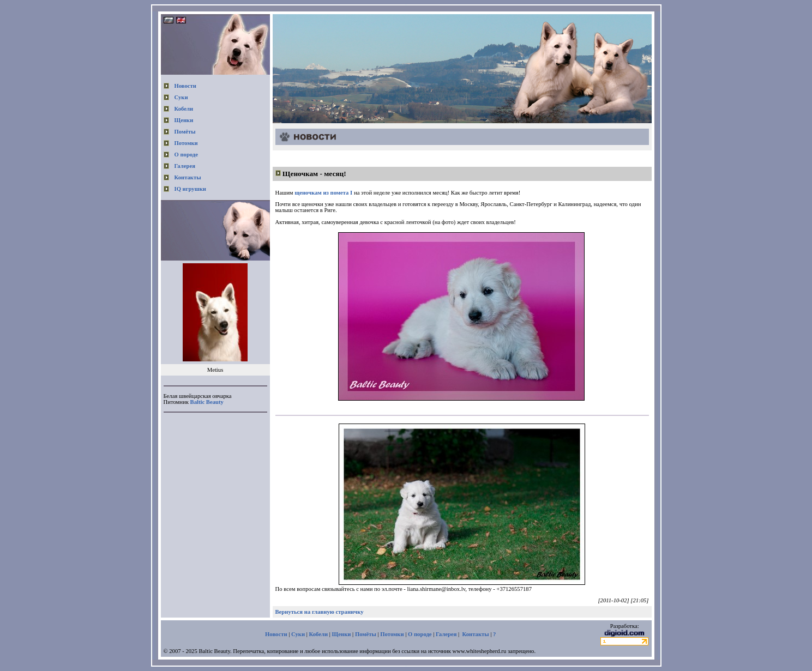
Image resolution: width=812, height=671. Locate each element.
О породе (187, 155)
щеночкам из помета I (323, 193)
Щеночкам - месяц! (314, 174)
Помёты (185, 132)
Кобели (184, 109)
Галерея (185, 166)
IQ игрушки (190, 189)
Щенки (184, 120)
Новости (185, 86)
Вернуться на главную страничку (320, 612)
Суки (181, 97)
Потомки (186, 143)
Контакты (188, 177)
